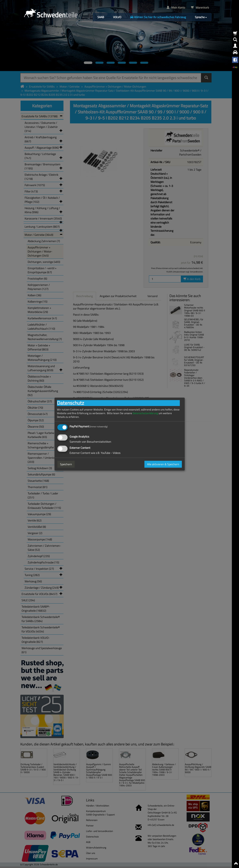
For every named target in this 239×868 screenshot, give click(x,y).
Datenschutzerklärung (145, 413)
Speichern (66, 464)
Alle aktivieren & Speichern (163, 464)
